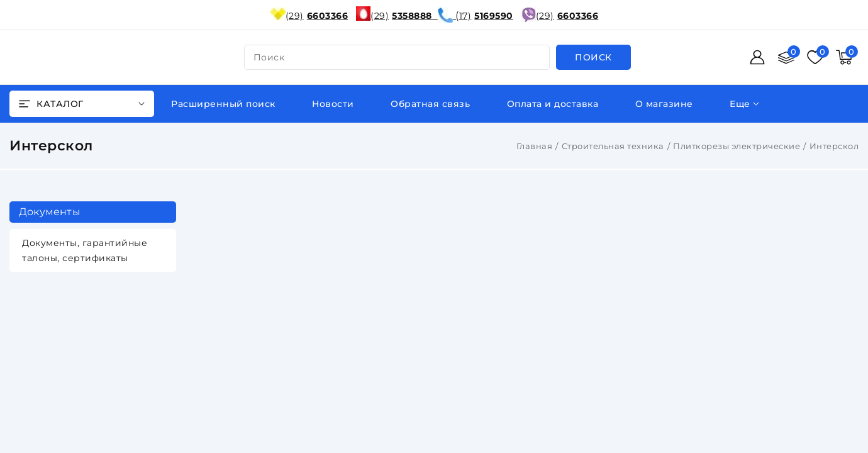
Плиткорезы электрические (737, 146)
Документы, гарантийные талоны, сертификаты (85, 250)
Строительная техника (613, 146)
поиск (269, 57)
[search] (593, 57)
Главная (535, 146)
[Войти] (757, 57)
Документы (50, 212)
